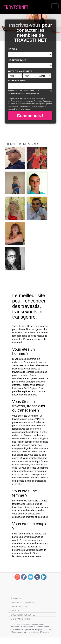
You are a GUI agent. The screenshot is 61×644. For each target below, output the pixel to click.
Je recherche (17, 60)
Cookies (15, 611)
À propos (16, 598)
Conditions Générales (42, 101)
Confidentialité (19, 607)
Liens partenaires (20, 619)
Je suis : (13, 49)
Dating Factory (39, 624)
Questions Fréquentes (23, 615)
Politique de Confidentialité (21, 104)
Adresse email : (18, 80)
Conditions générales (23, 603)
